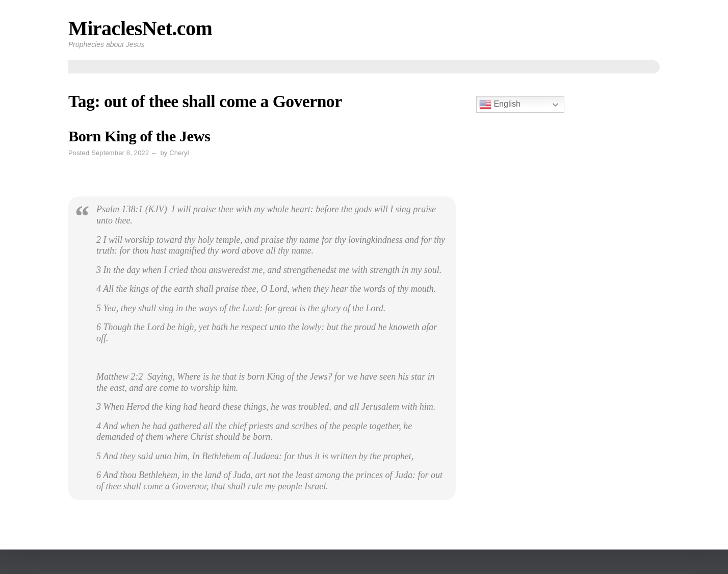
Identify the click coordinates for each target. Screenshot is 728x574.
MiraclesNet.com (140, 28)
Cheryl (179, 153)
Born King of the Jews (139, 136)
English (500, 105)
